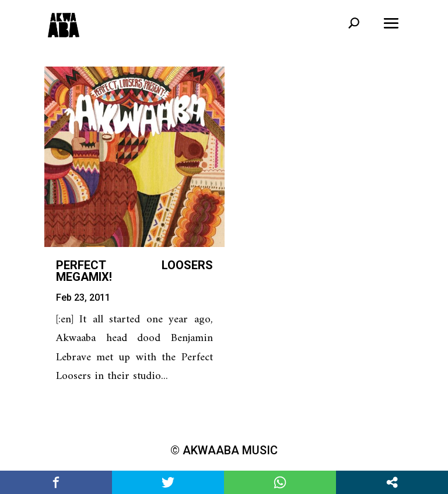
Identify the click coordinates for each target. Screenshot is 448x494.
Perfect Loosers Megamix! (134, 271)
